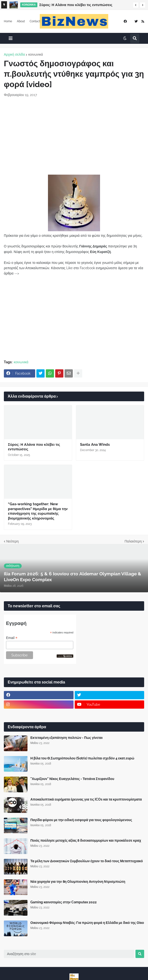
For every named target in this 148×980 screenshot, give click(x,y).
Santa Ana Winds (95, 445)
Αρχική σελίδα (14, 54)
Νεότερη (12, 541)
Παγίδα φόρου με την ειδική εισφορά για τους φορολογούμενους (81, 820)
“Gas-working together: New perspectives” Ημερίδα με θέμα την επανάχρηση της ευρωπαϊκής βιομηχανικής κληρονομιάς (38, 511)
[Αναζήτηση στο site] (69, 954)
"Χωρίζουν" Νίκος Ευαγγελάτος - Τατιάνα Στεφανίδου (72, 779)
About (21, 21)
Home (8, 21)
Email (12, 638)
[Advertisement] (74, 136)
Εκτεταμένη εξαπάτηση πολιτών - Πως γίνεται (67, 738)
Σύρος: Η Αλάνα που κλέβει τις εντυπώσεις (76, 5)
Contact (35, 21)
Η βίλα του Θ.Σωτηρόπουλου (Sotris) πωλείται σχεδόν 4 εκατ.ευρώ (82, 758)
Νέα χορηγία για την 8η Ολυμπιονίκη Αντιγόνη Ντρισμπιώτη (78, 882)
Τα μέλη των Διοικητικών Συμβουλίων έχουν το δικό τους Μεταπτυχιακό (87, 861)
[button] (136, 5)
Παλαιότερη (133, 541)
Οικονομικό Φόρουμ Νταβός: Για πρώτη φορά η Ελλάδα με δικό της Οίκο (87, 923)
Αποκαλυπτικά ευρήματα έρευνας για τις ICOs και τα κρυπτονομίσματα (86, 799)
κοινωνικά (36, 54)
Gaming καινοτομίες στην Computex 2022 (64, 902)
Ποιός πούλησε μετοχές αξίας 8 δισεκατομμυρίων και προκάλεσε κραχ (86, 840)
